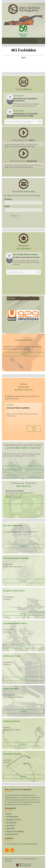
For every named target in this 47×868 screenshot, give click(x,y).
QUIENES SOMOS (14, 820)
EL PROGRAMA (12, 817)
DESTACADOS (12, 834)
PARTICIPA (10, 828)
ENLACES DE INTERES (15, 831)
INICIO (9, 814)
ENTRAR (23, 354)
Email (7, 206)
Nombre (9, 199)
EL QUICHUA (11, 823)
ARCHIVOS (11, 826)
